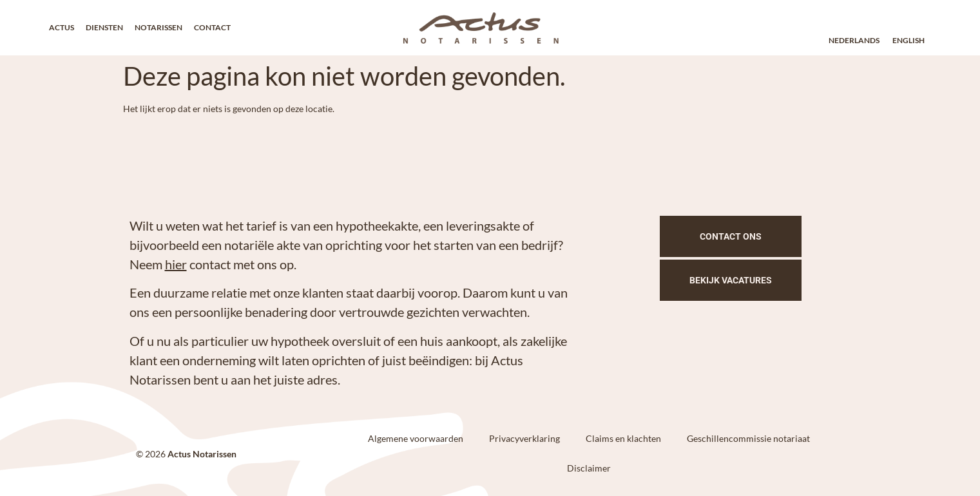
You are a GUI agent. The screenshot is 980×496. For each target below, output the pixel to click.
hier (176, 264)
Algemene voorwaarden (416, 438)
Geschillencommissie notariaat (748, 438)
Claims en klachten (623, 438)
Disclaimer (589, 468)
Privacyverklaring (524, 438)
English (908, 40)
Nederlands (854, 40)
